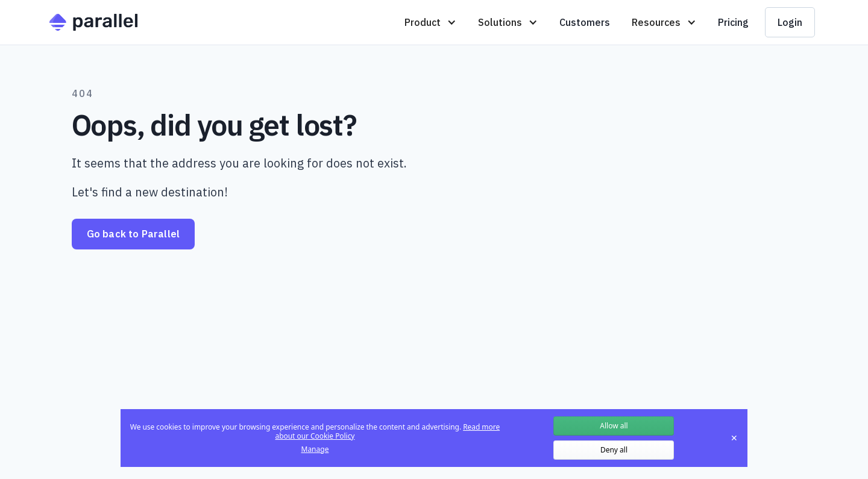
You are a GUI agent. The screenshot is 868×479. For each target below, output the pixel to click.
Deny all (614, 450)
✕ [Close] (734, 438)
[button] (430, 22)
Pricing (733, 22)
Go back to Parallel (134, 234)
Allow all (614, 426)
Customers (585, 22)
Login (790, 22)
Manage (315, 449)
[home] (93, 22)
